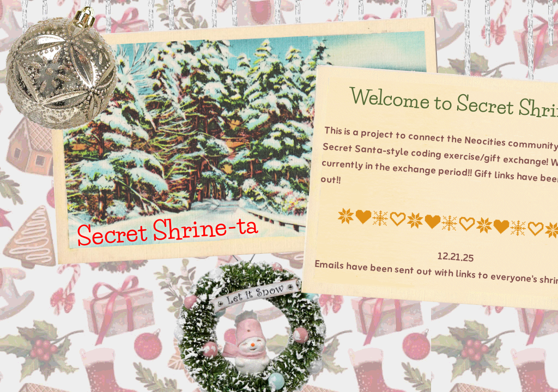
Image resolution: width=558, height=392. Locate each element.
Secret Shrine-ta (166, 230)
